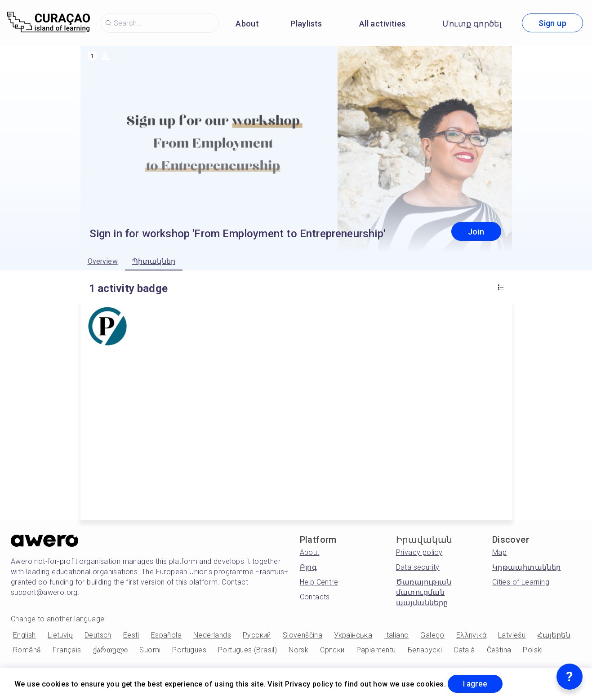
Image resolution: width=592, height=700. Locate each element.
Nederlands (212, 635)
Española (166, 635)
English (24, 635)
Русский (257, 635)
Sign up (552, 23)
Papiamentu (376, 650)
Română (27, 650)
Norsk (298, 650)
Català (464, 650)
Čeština (499, 650)
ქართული (111, 650)
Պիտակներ (154, 261)
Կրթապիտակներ (527, 567)
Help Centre (319, 582)
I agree (477, 684)
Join (476, 232)
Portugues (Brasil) (247, 650)
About (247, 24)
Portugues (189, 650)
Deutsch (98, 635)
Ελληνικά (471, 635)
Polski (533, 650)
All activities (383, 24)
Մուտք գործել (472, 24)
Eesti (131, 635)
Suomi (150, 650)
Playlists (306, 24)
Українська (353, 635)
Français (67, 650)
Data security (418, 567)
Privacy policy (419, 552)
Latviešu (512, 635)
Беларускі (425, 650)
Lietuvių (60, 635)
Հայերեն (554, 635)
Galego (432, 635)
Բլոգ (309, 567)
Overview (103, 261)
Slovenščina (303, 635)
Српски (332, 650)
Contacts (315, 597)
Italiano (396, 635)
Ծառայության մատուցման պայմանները (424, 592)
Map (499, 552)
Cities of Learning (521, 582)
